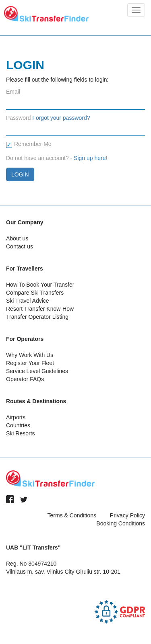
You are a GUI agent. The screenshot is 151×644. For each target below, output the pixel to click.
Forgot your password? (61, 118)
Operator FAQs (25, 379)
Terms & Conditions (72, 515)
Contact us (20, 246)
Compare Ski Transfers (35, 293)
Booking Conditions (121, 523)
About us (17, 238)
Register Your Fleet (30, 363)
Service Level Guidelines (37, 371)
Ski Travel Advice (28, 301)
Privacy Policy (127, 515)
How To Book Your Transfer (40, 285)
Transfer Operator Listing (37, 317)
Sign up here (90, 158)
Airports (16, 417)
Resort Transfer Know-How (40, 309)
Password (18, 118)
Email (13, 92)
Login (20, 174)
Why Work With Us (30, 355)
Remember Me (29, 144)
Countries (18, 425)
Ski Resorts (21, 433)
